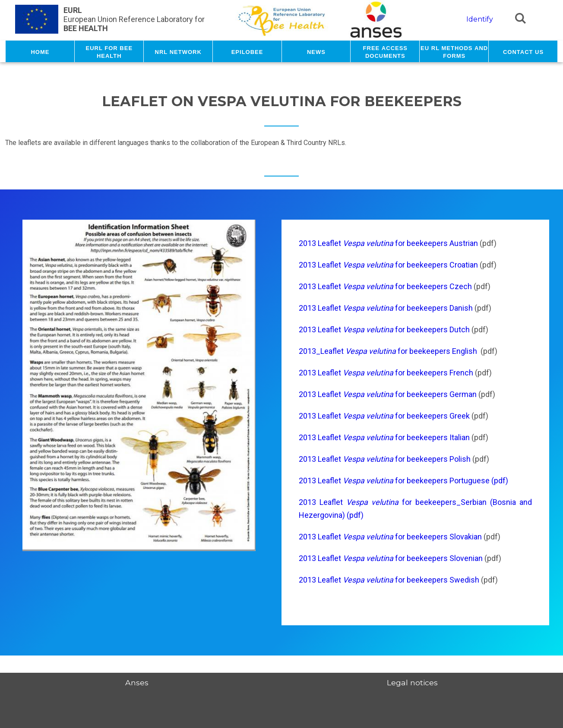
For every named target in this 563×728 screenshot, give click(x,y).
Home (40, 51)
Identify (480, 19)
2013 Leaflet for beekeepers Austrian (389, 243)
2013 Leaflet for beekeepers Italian (384, 437)
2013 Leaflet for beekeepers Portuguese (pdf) (403, 481)
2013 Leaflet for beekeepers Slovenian (391, 558)
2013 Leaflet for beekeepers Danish (387, 308)
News (316, 51)
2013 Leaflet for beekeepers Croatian (388, 265)
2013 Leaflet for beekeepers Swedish (390, 580)
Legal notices (412, 682)
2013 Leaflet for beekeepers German (389, 394)
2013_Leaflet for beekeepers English (388, 351)
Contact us (523, 51)
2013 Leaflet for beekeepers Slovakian (390, 537)
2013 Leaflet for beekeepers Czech (385, 286)
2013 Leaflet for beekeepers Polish (385, 459)
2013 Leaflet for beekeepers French (386, 373)
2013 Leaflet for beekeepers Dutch (384, 329)
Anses (137, 682)
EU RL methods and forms (454, 51)
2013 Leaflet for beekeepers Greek (385, 416)
